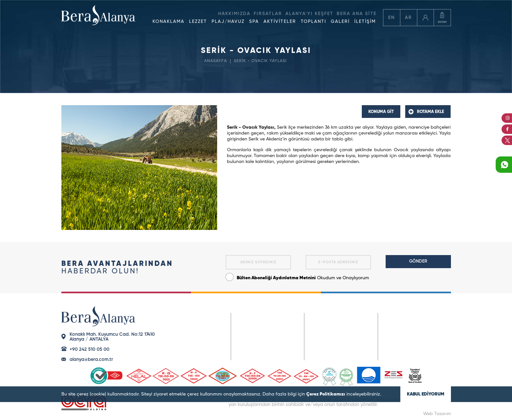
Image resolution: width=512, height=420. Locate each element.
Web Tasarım (437, 414)
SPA (254, 22)
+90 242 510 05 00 (89, 349)
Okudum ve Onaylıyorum (297, 276)
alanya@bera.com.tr (91, 360)
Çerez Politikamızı (326, 394)
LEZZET (198, 22)
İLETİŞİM (365, 22)
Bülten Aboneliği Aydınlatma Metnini (276, 278)
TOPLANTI (313, 22)
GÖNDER (418, 261)
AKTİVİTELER (280, 22)
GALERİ (340, 22)
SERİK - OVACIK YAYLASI (260, 61)
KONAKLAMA (168, 22)
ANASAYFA (216, 61)
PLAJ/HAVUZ (228, 22)
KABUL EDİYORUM (426, 394)
